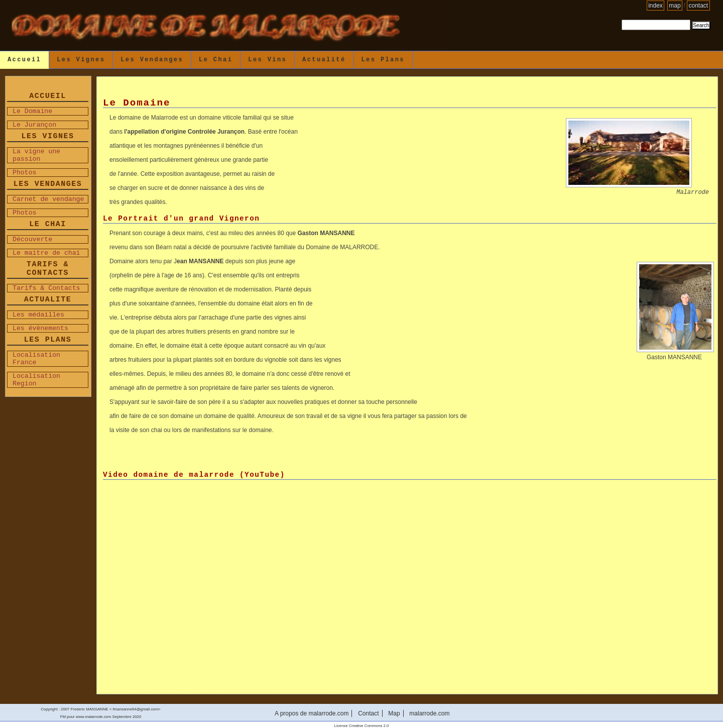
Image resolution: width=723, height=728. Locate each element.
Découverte (32, 239)
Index (655, 6)
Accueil (24, 60)
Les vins (267, 60)
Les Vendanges (152, 60)
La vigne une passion (36, 155)
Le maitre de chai (46, 253)
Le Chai (216, 60)
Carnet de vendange (48, 199)
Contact (699, 6)
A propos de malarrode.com (312, 713)
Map (675, 6)
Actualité (324, 60)
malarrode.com (429, 713)
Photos (24, 173)
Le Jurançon (34, 125)
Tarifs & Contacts (46, 288)
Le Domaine (32, 111)
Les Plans (383, 60)
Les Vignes (81, 60)
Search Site (621, 19)
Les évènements (40, 328)
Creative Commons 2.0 (369, 726)
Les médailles (38, 315)
